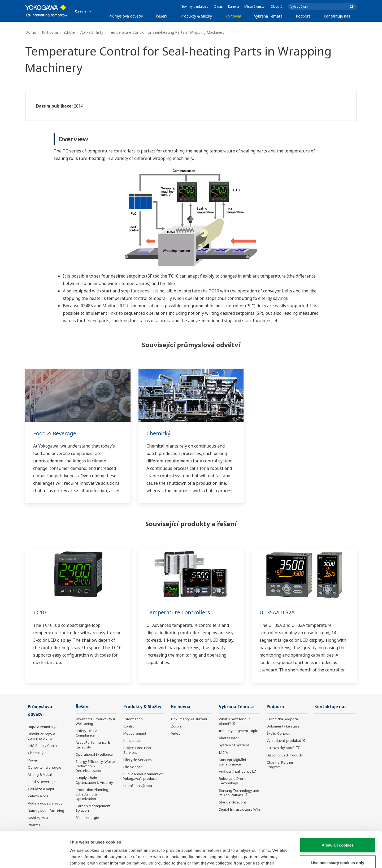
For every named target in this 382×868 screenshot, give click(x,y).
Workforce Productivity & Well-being (95, 721)
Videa (176, 733)
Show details (278, 858)
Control (129, 726)
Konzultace (132, 741)
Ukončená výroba (138, 786)
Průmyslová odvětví (126, 16)
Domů (31, 32)
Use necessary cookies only (338, 829)
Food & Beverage (55, 433)
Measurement (135, 733)
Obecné (277, 7)
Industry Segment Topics (239, 731)
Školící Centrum (279, 733)
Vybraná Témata (268, 16)
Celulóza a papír (41, 789)
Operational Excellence (94, 754)
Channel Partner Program (280, 765)
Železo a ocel (39, 796)
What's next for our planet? (234, 721)
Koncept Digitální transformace (232, 762)
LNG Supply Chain (42, 746)
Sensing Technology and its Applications (239, 793)
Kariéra (234, 7)
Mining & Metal (40, 775)
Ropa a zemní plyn (43, 727)
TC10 (39, 612)
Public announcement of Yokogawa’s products (143, 776)
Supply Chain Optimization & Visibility (94, 780)
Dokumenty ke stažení (189, 719)
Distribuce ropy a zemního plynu (42, 736)
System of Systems (234, 745)
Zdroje (69, 32)
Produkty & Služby (196, 16)
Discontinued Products (285, 755)
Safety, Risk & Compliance (87, 733)
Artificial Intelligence (235, 771)
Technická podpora (282, 719)
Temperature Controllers (178, 612)
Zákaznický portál (281, 748)
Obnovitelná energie (45, 767)
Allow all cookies (338, 812)
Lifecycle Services (138, 760)
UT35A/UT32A (277, 612)
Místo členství (255, 7)
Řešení (161, 16)
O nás (218, 7)
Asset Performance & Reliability (93, 745)
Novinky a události (195, 7)
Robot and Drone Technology (233, 781)
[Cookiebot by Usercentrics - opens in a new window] (34, 858)
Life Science (133, 767)
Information (133, 719)
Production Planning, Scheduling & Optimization (92, 794)
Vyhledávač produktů (284, 741)
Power (33, 760)
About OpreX (229, 738)
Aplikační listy (92, 32)
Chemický (158, 433)
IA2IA (223, 752)
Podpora (303, 16)
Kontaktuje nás (337, 16)
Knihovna (233, 16)
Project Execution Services (137, 750)
